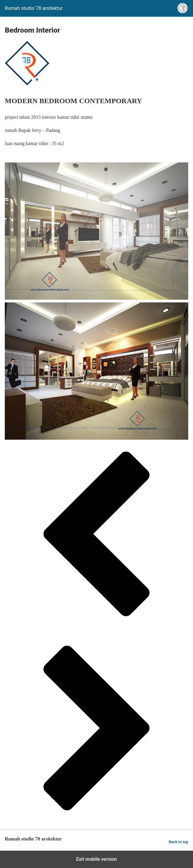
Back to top (178, 842)
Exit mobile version (96, 859)
